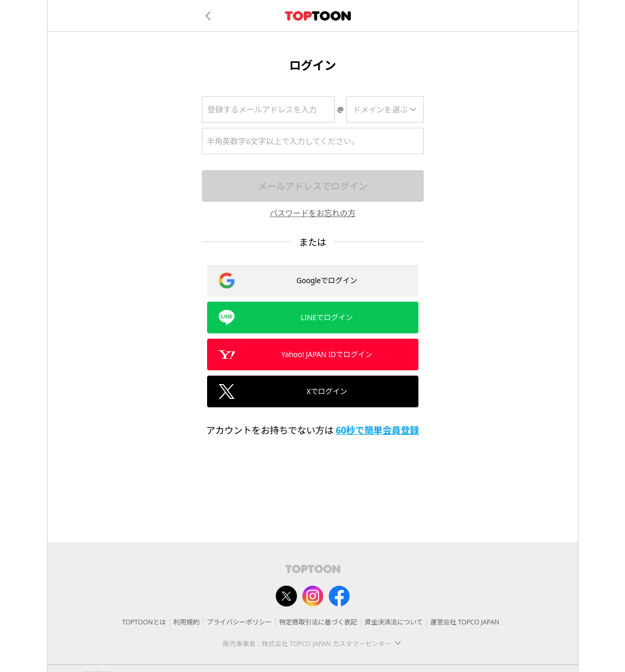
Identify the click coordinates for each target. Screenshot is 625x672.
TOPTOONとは (144, 622)
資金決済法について (394, 622)
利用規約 (186, 622)
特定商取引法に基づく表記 (318, 622)
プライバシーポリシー (239, 622)
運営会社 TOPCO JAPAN (465, 622)
